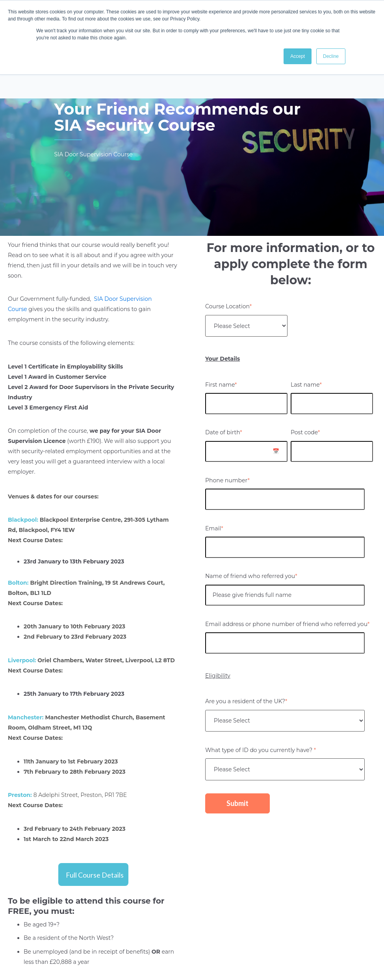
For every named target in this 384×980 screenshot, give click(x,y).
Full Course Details (95, 875)
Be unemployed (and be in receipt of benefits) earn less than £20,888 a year (99, 957)
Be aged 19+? (42, 924)
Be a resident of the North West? (69, 938)
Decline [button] (331, 56)
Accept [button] (298, 56)
